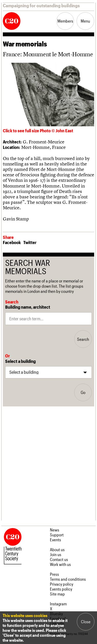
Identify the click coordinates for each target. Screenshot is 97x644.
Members (65, 21)
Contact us (59, 559)
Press (54, 574)
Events (55, 540)
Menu (85, 21)
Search (83, 339)
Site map (57, 594)
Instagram (58, 604)
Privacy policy (62, 584)
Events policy (61, 589)
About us (57, 549)
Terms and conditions (68, 579)
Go (83, 392)
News (55, 530)
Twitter (30, 242)
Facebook (12, 242)
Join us (56, 554)
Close (86, 622)
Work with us (60, 564)
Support (57, 535)
